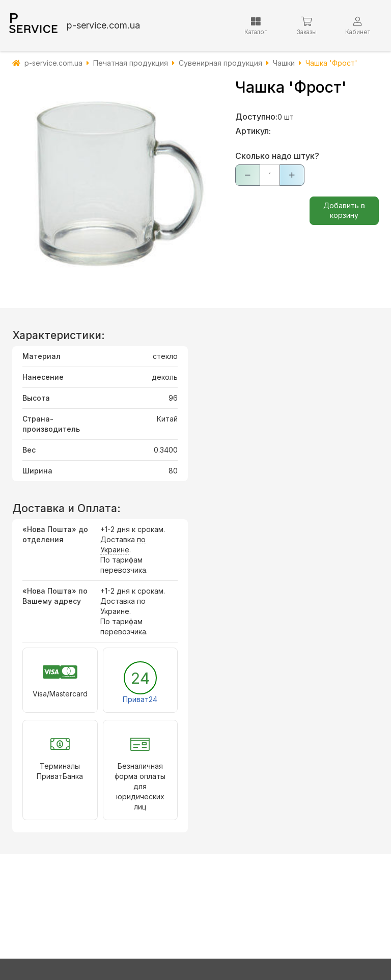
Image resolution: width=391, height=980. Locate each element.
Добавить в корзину (344, 210)
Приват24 (140, 699)
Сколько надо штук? (277, 156)
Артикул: (253, 131)
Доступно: (256, 117)
